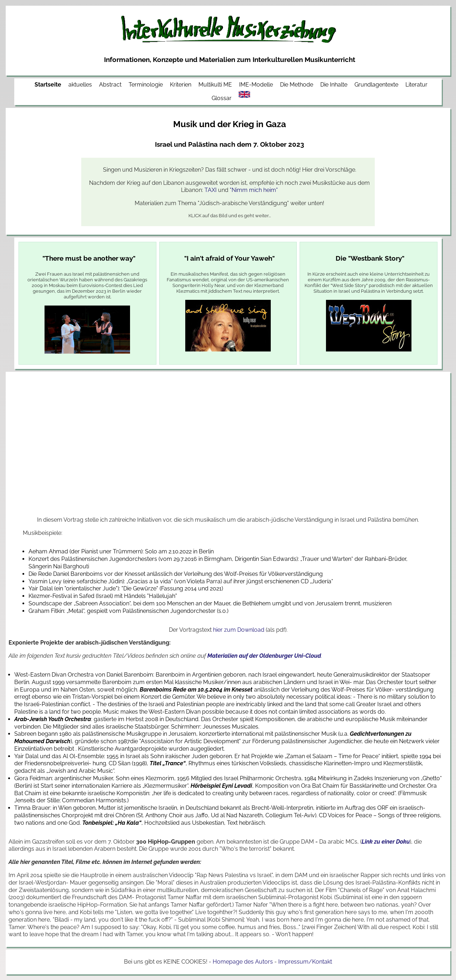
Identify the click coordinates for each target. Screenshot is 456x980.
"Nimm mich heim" (254, 190)
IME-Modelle (256, 85)
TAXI (211, 190)
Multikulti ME (215, 85)
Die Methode (297, 85)
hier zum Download (239, 630)
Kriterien (181, 85)
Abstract (110, 85)
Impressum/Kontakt (305, 962)
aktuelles (80, 85)
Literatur (416, 85)
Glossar (222, 98)
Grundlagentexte (376, 85)
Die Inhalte (334, 85)
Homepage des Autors (243, 962)
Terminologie (146, 85)
